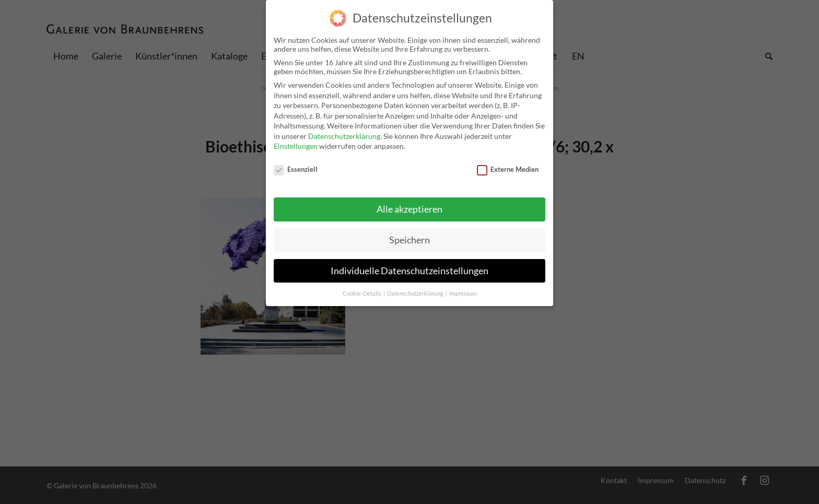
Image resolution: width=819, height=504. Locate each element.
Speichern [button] (409, 238)
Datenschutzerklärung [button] (416, 291)
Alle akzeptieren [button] (409, 207)
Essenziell (296, 168)
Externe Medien (508, 168)
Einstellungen (296, 144)
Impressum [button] (463, 291)
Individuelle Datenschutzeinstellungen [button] (409, 269)
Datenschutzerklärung (344, 134)
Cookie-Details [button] (362, 291)
